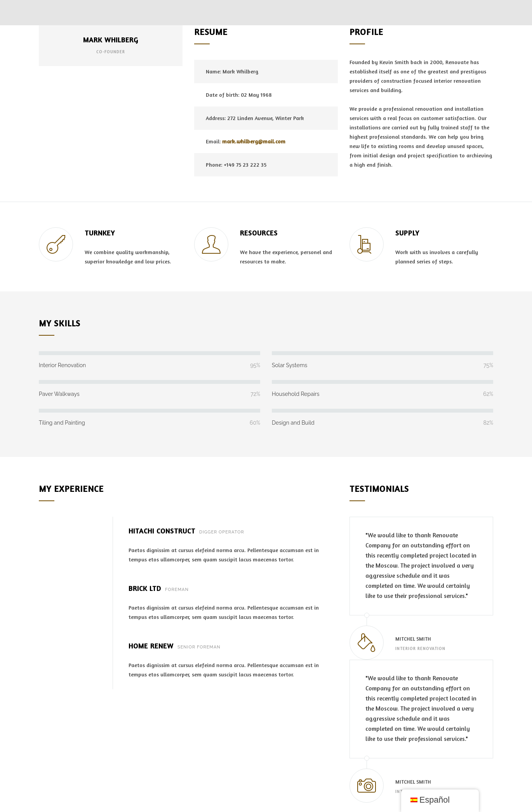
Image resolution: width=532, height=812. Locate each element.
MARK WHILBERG (111, 40)
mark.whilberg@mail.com (254, 141)
